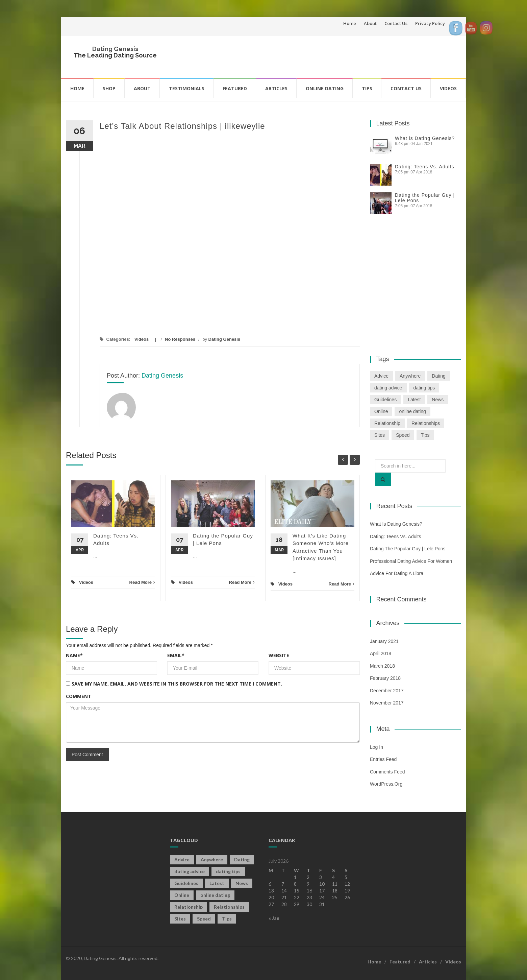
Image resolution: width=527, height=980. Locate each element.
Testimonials (187, 88)
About (370, 23)
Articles (276, 88)
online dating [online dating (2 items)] (412, 411)
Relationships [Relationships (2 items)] (426, 423)
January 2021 (384, 641)
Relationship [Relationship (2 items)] (387, 423)
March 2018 (382, 666)
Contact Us (396, 23)
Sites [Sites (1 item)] (380, 435)
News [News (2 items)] (438, 400)
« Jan (274, 918)
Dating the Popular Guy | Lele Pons (408, 549)
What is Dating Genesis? (425, 138)
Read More (142, 582)
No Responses (180, 339)
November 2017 (387, 703)
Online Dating (325, 88)
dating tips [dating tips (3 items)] (424, 388)
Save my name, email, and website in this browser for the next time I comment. (177, 684)
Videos (448, 88)
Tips (367, 88)
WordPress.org (386, 784)
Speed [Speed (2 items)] (403, 435)
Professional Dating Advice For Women (411, 561)
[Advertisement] (333, 56)
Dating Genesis (115, 49)
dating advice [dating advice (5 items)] (388, 388)
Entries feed (383, 759)
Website (279, 655)
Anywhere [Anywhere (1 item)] (410, 376)
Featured (235, 88)
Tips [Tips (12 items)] (425, 435)
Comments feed (387, 772)
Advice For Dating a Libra (397, 573)
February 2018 (385, 678)
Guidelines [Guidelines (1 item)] (385, 400)
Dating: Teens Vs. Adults (425, 167)
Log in (377, 747)
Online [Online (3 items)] (381, 411)
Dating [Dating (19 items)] (438, 376)
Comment (79, 696)
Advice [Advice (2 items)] (381, 376)
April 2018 (381, 653)
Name (74, 655)
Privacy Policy (430, 23)
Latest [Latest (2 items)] (414, 400)
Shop (109, 88)
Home (350, 23)
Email (176, 655)
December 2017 (387, 691)
